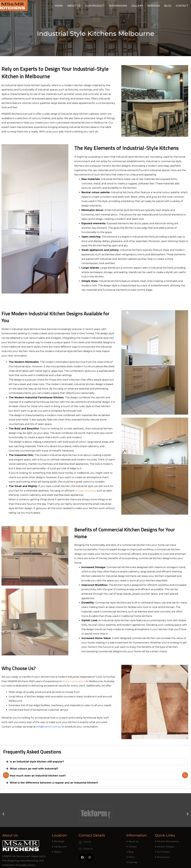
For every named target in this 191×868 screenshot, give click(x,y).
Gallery (137, 6)
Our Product (95, 6)
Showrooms (118, 6)
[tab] (95, 762)
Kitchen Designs (166, 847)
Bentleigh (59, 841)
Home (59, 6)
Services (154, 6)
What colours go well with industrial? (34, 769)
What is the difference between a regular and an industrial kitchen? (54, 783)
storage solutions (85, 491)
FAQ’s (132, 857)
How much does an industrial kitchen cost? (38, 776)
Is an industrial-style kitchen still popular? (37, 762)
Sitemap (133, 862)
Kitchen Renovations (168, 841)
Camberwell (60, 847)
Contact (182, 6)
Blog (168, 6)
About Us (74, 6)
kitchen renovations (74, 681)
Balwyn (58, 852)
